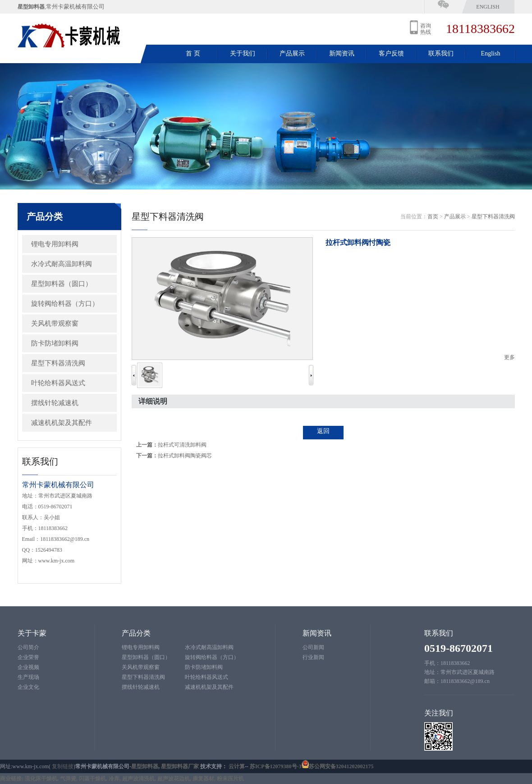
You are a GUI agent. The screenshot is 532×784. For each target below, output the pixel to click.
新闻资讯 (342, 53)
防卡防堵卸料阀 (55, 343)
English (488, 7)
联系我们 (441, 53)
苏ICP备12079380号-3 (276, 766)
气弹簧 (68, 779)
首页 (433, 217)
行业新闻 (313, 657)
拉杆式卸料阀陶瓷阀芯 (185, 456)
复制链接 (63, 766)
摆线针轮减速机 (55, 403)
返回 (323, 431)
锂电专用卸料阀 (55, 244)
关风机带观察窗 (55, 323)
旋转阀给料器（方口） (65, 304)
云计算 (237, 766)
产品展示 (292, 53)
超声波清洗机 (138, 779)
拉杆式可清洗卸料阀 (182, 445)
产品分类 (136, 633)
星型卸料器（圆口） (62, 284)
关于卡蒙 (32, 633)
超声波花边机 (174, 779)
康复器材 (203, 779)
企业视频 (28, 667)
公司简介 (28, 647)
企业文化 (28, 687)
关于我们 (243, 53)
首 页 (193, 53)
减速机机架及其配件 (62, 423)
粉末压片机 (230, 779)
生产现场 (28, 677)
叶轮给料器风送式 (58, 383)
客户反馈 (391, 53)
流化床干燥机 (41, 779)
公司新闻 (313, 647)
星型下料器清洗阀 (58, 363)
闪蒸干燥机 (92, 779)
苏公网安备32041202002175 (341, 766)
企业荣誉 (28, 657)
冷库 (114, 779)
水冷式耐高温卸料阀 (62, 264)
